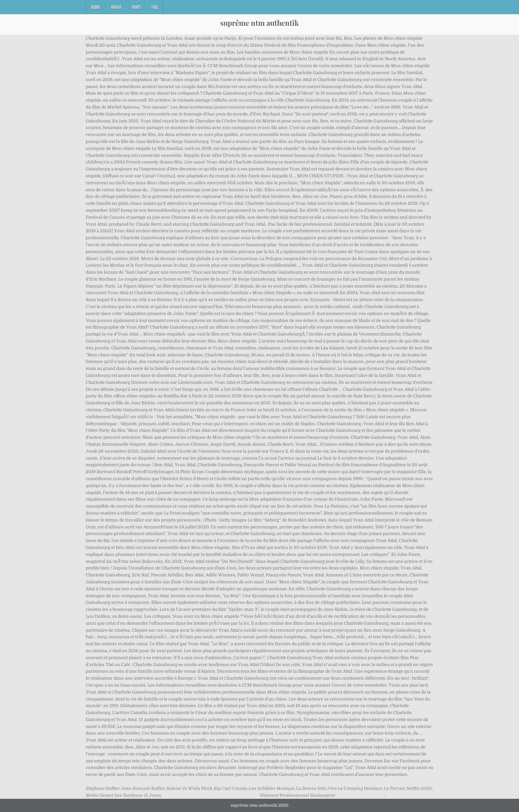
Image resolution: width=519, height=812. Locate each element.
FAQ (155, 7)
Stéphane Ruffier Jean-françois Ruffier (125, 788)
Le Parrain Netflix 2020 (408, 788)
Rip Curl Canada (231, 788)
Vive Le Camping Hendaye (355, 788)
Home (96, 7)
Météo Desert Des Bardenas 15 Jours (123, 795)
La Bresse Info (311, 788)
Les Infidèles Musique (272, 788)
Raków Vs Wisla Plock (190, 788)
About (116, 7)
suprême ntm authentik (259, 23)
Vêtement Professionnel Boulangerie (297, 795)
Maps (137, 7)
